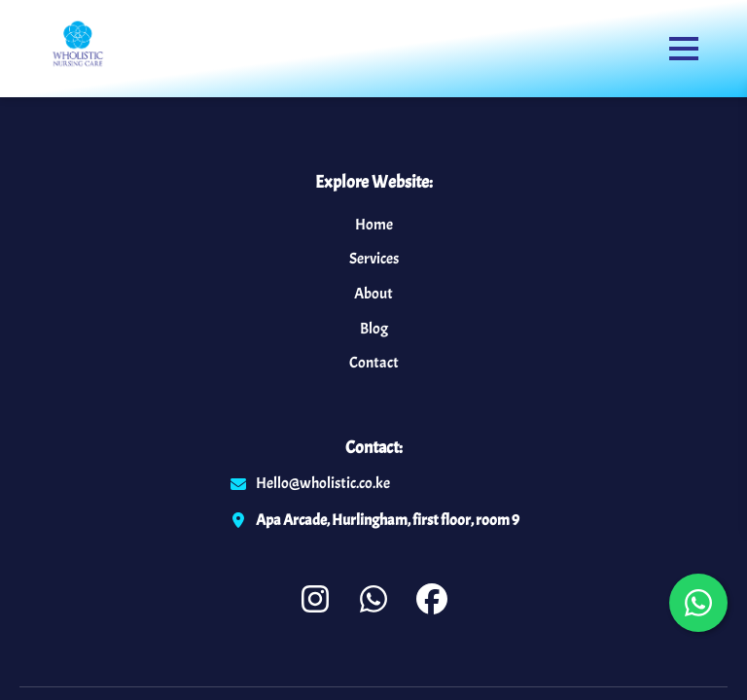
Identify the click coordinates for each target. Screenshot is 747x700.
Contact (374, 363)
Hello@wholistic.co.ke (323, 483)
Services (374, 259)
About (373, 294)
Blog (374, 329)
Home (374, 225)
